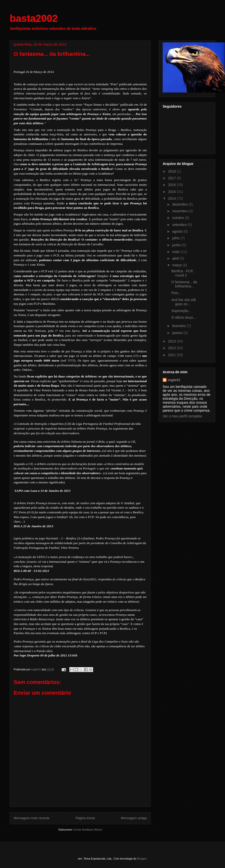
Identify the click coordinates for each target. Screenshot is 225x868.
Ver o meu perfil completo (182, 416)
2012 (172, 348)
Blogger (142, 859)
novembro (180, 211)
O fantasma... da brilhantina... (184, 284)
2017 (172, 178)
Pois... (176, 293)
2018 (172, 171)
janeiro (178, 333)
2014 (172, 198)
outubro (178, 218)
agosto (178, 231)
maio (176, 252)
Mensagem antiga (134, 818)
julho (176, 238)
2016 (172, 185)
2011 (172, 355)
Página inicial (85, 818)
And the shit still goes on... (184, 302)
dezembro (180, 204)
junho (177, 245)
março (177, 265)
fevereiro (179, 326)
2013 (172, 341)
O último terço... (184, 317)
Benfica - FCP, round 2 (182, 273)
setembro (180, 225)
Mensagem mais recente (32, 818)
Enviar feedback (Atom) (88, 830)
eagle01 (174, 380)
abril (176, 258)
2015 (172, 192)
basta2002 (34, 18)
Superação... (181, 311)
